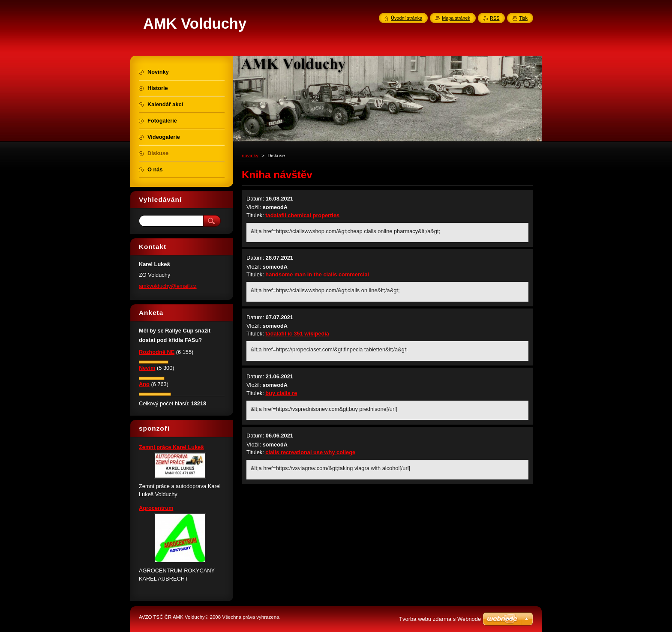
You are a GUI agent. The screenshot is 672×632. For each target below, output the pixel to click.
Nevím (147, 368)
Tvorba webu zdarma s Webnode (440, 619)
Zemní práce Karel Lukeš (171, 447)
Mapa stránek (456, 18)
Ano (144, 384)
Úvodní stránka (406, 18)
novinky (250, 156)
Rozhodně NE (157, 352)
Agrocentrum (156, 508)
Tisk (523, 18)
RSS (495, 18)
